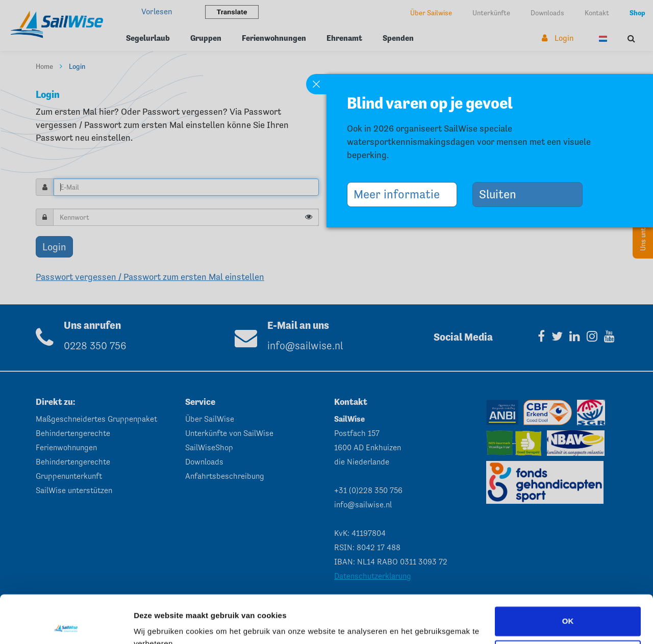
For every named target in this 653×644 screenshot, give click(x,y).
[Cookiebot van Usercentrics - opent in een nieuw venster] (66, 624)
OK (568, 573)
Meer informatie (400, 194)
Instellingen (155, 624)
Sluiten (501, 194)
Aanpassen (568, 607)
